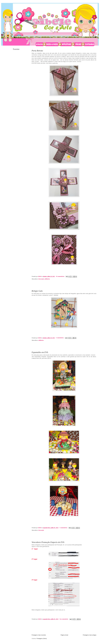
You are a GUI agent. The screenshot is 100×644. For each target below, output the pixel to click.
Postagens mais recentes (39, 635)
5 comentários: (60, 338)
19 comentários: (60, 276)
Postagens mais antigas (90, 635)
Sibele (33, 21)
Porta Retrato (37, 51)
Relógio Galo (37, 291)
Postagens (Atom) (42, 638)
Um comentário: (64, 619)
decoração (41, 279)
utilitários (47, 279)
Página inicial (64, 635)
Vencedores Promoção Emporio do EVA (48, 542)
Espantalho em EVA (40, 352)
